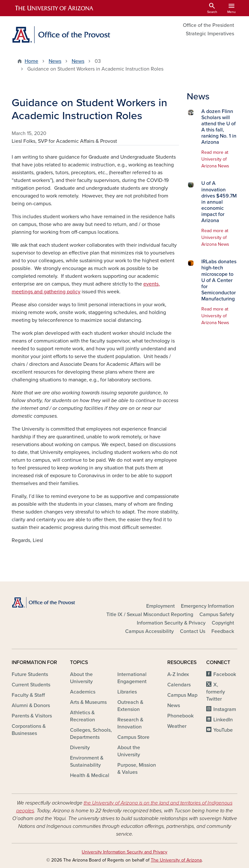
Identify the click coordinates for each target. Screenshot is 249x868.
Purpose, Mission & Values (137, 769)
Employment (160, 606)
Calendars (179, 685)
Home (31, 61)
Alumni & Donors (31, 705)
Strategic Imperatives (210, 34)
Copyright (223, 623)
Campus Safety (217, 614)
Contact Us (193, 631)
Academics (83, 692)
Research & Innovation (130, 723)
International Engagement (132, 678)
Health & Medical (90, 775)
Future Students (30, 674)
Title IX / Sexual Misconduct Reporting (150, 614)
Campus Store (133, 737)
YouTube (223, 730)
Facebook (225, 674)
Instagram (225, 709)
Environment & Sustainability (87, 761)
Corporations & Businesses (29, 730)
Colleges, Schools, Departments (91, 734)
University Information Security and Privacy (124, 852)
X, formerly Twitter (216, 692)
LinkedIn (223, 720)
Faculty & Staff (28, 695)
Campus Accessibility (149, 631)
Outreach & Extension (130, 706)
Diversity (80, 748)
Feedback (223, 631)
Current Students (31, 685)
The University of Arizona (176, 860)
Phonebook (180, 716)
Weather (177, 726)
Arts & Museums (88, 702)
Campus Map (182, 695)
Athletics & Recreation (83, 716)
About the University (81, 678)
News (55, 61)
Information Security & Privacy (171, 623)
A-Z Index (178, 674)
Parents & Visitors (32, 716)
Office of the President (208, 25)
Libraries (127, 692)
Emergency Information (207, 606)
